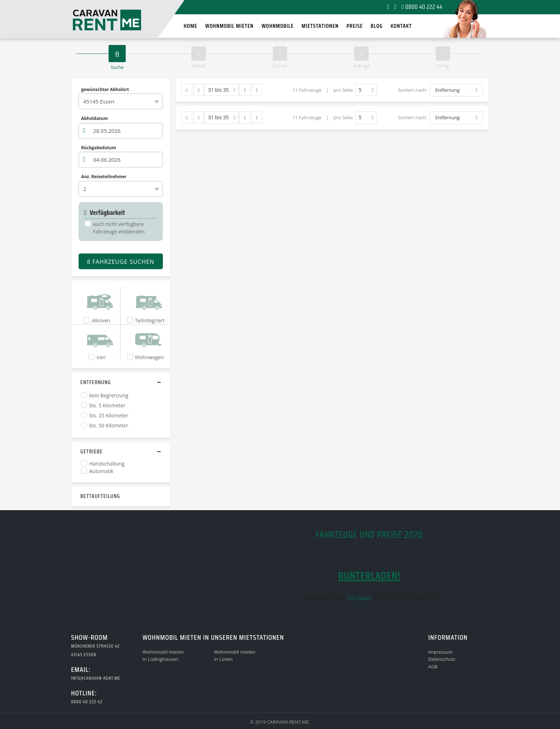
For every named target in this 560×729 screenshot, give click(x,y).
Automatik (101, 471)
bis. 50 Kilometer (109, 425)
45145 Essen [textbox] (99, 101)
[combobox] (121, 101)
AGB (433, 667)
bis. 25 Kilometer (109, 415)
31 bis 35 (222, 90)
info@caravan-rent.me (96, 678)
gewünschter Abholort (105, 89)
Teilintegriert (150, 320)
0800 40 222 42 (87, 702)
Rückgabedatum (99, 147)
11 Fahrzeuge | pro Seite (323, 90)
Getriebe (91, 451)
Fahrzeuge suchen (121, 262)
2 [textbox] (85, 189)
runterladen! (369, 576)
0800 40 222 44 (422, 7)
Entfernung (96, 382)
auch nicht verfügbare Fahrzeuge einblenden (119, 228)
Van (101, 357)
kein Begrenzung (109, 395)
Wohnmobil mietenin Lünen (235, 656)
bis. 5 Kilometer (107, 405)
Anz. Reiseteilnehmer (104, 177)
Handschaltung (107, 464)
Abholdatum (94, 119)
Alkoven (101, 320)
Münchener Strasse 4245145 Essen (95, 650)
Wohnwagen (149, 357)
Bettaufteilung (100, 496)
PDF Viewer (359, 598)
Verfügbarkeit (104, 213)
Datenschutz (442, 659)
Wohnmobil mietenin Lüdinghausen (163, 656)
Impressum (441, 652)
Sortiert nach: (412, 90)
